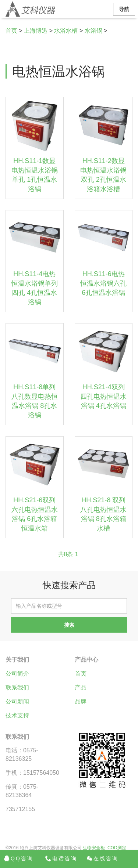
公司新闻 (17, 701)
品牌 (81, 701)
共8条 (66, 554)
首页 (11, 31)
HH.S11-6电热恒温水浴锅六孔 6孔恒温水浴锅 (103, 283)
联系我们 (17, 688)
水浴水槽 (66, 31)
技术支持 (17, 715)
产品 (81, 688)
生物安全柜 (94, 848)
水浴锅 (93, 31)
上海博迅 (36, 31)
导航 (124, 9)
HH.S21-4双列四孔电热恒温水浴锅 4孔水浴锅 (103, 396)
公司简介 (17, 674)
